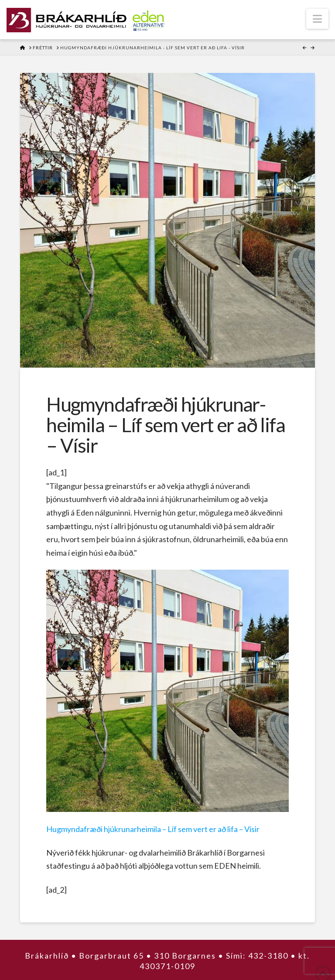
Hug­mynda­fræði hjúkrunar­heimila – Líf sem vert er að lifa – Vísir (153, 829)
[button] (317, 19)
